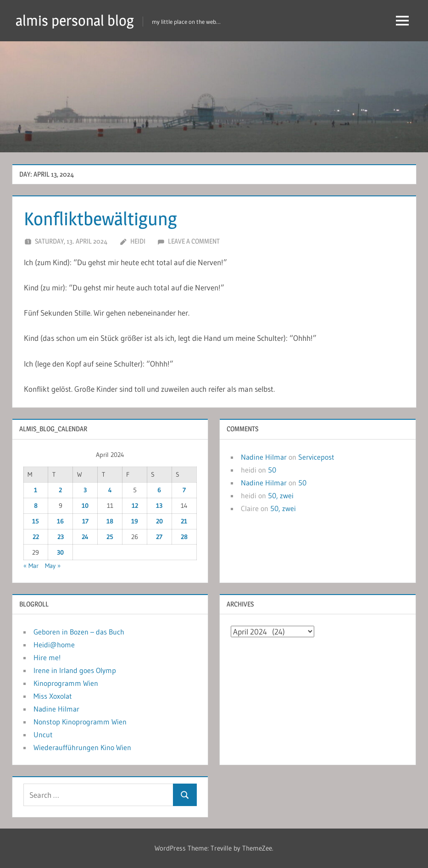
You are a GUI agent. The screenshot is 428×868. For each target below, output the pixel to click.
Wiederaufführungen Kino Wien (82, 747)
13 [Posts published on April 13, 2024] (159, 506)
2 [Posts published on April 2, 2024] (60, 490)
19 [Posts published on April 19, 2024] (135, 521)
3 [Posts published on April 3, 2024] (85, 490)
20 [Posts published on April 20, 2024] (159, 521)
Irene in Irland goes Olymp (75, 670)
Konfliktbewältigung (100, 219)
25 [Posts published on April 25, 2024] (110, 537)
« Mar (31, 566)
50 (272, 470)
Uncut (43, 734)
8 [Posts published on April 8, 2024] (36, 506)
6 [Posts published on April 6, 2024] (159, 490)
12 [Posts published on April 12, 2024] (135, 506)
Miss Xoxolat (53, 696)
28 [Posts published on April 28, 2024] (184, 537)
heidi (138, 241)
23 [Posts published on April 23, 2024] (61, 537)
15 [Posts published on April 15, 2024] (36, 521)
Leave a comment (194, 241)
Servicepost (316, 457)
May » (53, 566)
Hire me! (47, 657)
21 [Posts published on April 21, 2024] (184, 521)
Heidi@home (54, 645)
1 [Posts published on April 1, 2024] (36, 490)
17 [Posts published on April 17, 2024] (85, 521)
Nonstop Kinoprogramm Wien (80, 722)
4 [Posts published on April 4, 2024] (110, 490)
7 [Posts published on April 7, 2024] (184, 490)
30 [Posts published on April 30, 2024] (60, 552)
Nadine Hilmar (264, 457)
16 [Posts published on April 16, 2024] (60, 521)
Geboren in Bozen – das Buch (79, 632)
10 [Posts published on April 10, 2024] (85, 506)
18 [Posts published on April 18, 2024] (110, 521)
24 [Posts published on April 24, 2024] (85, 537)
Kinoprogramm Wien (66, 683)
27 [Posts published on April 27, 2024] (159, 537)
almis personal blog (75, 20)
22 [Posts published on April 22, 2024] (36, 537)
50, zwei (281, 495)
